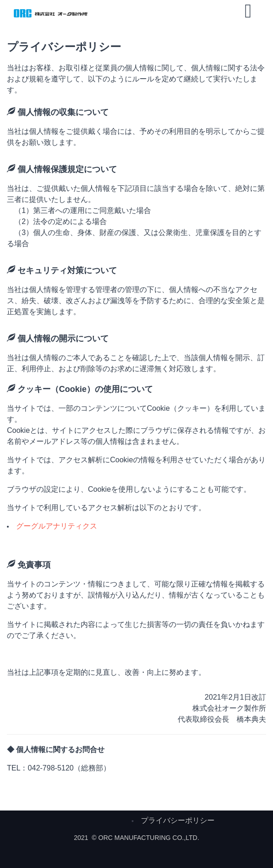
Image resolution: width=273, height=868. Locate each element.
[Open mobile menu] (248, 11)
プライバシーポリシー (178, 820)
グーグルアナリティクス (57, 526)
